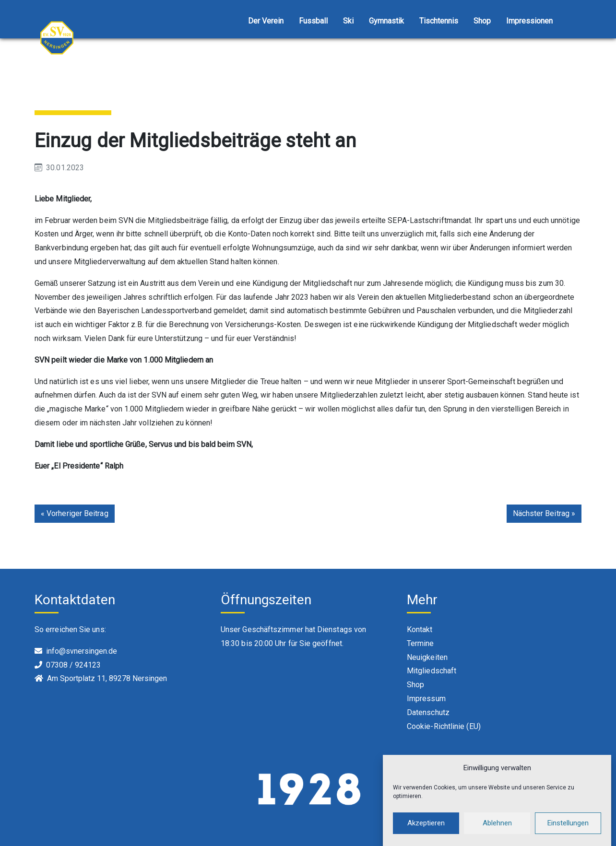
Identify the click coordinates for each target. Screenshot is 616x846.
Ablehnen (497, 828)
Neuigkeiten (427, 657)
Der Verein (266, 21)
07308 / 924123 (73, 665)
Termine (421, 643)
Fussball (313, 21)
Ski (348, 21)
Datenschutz (428, 712)
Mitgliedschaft (432, 671)
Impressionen (529, 21)
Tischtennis (439, 21)
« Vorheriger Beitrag (75, 513)
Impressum (426, 699)
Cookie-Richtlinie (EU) (444, 726)
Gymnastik (386, 21)
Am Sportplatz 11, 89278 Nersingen (107, 678)
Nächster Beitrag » (544, 513)
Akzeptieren (426, 828)
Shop (482, 21)
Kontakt (420, 629)
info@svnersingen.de (82, 651)
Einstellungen (568, 828)
